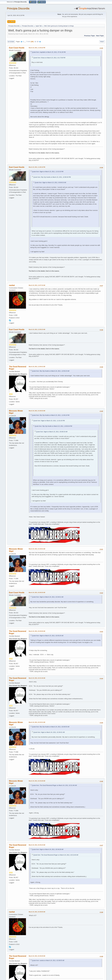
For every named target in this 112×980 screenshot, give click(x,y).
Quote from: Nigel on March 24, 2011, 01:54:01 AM (48, 597)
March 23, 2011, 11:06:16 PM (37, 167)
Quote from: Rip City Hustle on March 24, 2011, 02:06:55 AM (51, 727)
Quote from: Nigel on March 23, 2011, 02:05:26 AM (48, 636)
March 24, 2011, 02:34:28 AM (37, 781)
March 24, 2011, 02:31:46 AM (37, 678)
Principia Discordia (18, 8)
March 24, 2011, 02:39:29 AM (37, 956)
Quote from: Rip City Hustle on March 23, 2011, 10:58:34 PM (52, 177)
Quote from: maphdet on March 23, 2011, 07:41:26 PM (49, 52)
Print (102, 42)
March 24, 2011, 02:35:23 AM (37, 845)
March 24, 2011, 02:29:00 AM (37, 631)
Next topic (100, 36)
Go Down (11, 42)
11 (35, 42)
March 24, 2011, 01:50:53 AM (37, 411)
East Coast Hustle (17, 48)
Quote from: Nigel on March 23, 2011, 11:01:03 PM (48, 172)
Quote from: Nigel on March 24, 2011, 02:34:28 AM (48, 849)
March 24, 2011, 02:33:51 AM (37, 722)
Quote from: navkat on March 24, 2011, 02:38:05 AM (48, 960)
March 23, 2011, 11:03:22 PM (37, 48)
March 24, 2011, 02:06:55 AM (37, 592)
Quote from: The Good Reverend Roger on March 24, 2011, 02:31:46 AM (54, 785)
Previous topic (90, 36)
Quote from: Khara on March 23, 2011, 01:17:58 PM (49, 58)
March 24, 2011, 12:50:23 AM (37, 329)
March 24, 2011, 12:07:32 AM (37, 285)
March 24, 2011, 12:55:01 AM (37, 367)
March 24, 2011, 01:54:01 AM (37, 549)
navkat (12, 285)
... (25, 42)
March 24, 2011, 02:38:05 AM (37, 912)
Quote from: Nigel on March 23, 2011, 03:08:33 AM (50, 183)
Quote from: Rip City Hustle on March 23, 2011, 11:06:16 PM (51, 415)
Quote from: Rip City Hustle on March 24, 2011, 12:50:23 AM (51, 371)
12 (38, 42)
